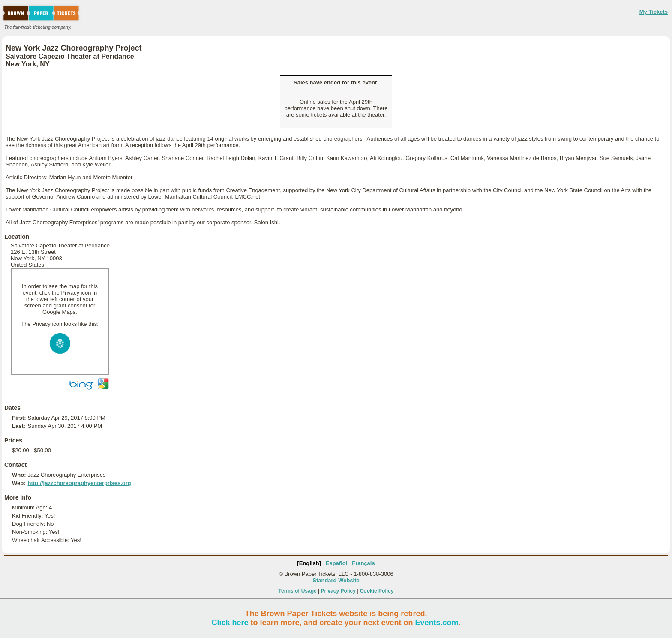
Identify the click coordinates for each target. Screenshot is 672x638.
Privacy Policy (338, 591)
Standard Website (336, 580)
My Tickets (654, 12)
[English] (309, 563)
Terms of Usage (298, 591)
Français (363, 563)
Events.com (437, 623)
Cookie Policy (377, 591)
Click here (230, 623)
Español (337, 563)
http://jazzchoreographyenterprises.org (79, 483)
